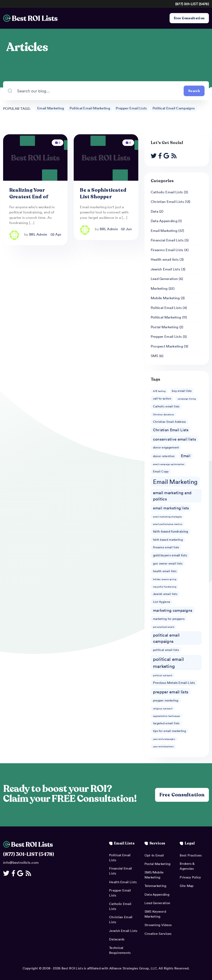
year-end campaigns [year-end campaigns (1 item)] (164, 739)
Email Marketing (51, 108)
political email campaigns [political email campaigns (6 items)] (166, 638)
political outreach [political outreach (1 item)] (163, 675)
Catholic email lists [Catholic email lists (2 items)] (166, 406)
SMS (155, 356)
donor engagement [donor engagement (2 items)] (166, 447)
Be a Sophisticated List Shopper (103, 193)
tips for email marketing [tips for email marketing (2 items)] (169, 731)
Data (155, 211)
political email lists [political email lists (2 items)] (166, 650)
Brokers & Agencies (187, 866)
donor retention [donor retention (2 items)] (164, 456)
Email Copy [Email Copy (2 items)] (161, 471)
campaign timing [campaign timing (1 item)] (187, 399)
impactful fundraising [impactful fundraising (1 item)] (165, 587)
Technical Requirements (120, 950)
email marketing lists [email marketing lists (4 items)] (171, 508)
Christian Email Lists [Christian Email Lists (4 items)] (171, 430)
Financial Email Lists (167, 240)
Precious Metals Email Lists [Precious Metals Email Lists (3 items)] (174, 683)
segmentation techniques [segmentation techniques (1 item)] (167, 716)
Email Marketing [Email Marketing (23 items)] (175, 482)
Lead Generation (164, 279)
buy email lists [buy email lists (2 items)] (182, 391)
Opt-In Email (154, 855)
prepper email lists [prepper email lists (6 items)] (171, 692)
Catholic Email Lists (167, 192)
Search (194, 91)
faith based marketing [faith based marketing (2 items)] (168, 540)
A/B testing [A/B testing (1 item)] (159, 391)
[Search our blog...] (98, 91)
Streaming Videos (158, 925)
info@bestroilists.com (21, 862)
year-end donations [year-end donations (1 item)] (163, 746)
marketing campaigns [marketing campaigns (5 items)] (173, 610)
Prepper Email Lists (131, 108)
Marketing (159, 288)
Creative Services (158, 934)
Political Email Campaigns (174, 108)
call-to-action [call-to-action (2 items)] (162, 399)
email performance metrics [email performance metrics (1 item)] (168, 524)
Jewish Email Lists (166, 269)
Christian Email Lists (167, 201)
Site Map (187, 886)
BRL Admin (38, 234)
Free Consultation (189, 18)
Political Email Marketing (90, 108)
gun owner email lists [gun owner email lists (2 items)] (168, 563)
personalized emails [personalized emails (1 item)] (164, 627)
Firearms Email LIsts (167, 250)
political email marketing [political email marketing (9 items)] (169, 662)
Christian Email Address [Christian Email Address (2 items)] (169, 422)
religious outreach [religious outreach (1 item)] (163, 708)
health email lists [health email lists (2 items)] (165, 571)
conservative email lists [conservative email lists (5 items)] (175, 439)
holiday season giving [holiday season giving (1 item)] (165, 579)
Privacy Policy (190, 877)
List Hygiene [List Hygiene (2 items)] (162, 602)
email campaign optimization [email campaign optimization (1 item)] (169, 464)
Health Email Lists (123, 882)
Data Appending (164, 221)
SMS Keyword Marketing (155, 914)
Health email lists (165, 259)
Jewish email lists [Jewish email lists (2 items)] (165, 594)
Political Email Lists (166, 308)
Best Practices (191, 855)
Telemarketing (155, 886)
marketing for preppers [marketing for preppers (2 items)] (169, 619)
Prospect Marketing (167, 346)
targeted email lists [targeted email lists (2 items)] (166, 723)
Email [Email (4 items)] (186, 456)
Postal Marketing (165, 327)
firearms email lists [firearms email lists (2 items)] (166, 547)
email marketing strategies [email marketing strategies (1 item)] (167, 517)
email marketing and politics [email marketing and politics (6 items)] (172, 496)
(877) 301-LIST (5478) (192, 4)
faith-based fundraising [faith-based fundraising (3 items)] (171, 531)
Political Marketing (166, 317)
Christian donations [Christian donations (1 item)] (164, 414)
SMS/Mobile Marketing (154, 875)
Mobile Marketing (165, 298)
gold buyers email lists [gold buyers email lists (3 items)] (170, 555)
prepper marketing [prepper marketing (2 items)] (166, 700)
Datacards (117, 939)
